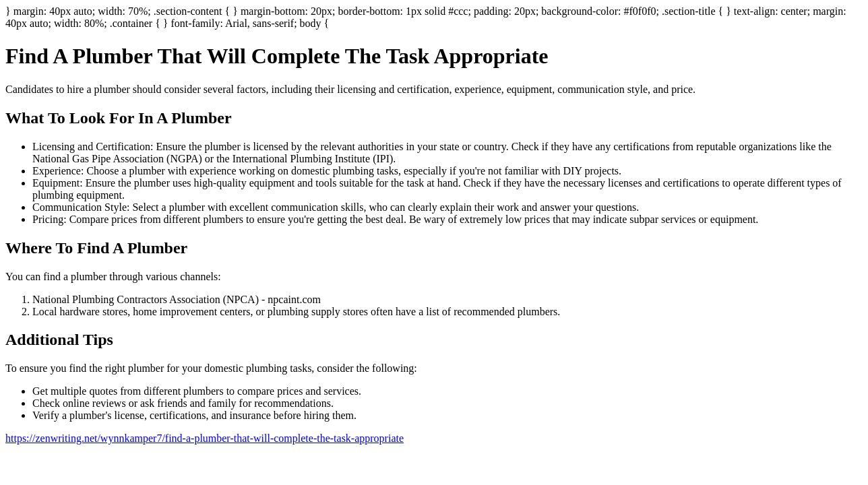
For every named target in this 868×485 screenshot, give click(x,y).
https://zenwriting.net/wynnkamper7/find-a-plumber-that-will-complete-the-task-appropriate (205, 438)
